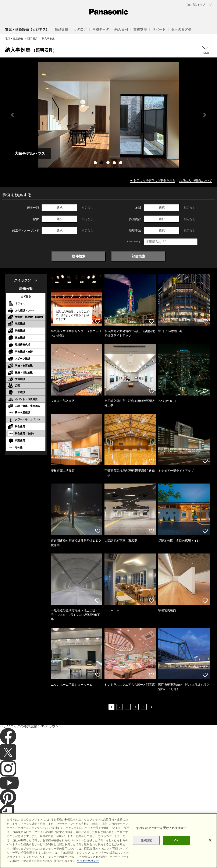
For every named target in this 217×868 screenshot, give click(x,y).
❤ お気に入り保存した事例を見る (153, 180)
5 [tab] (121, 163)
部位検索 (138, 256)
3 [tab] (108, 163)
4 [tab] (115, 163)
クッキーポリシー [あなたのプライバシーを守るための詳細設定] (88, 861)
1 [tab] (96, 163)
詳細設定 (146, 840)
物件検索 (79, 256)
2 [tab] (102, 163)
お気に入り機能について (196, 180)
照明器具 (32, 38)
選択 (60, 208)
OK (177, 840)
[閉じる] (210, 840)
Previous (12, 115)
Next (205, 115)
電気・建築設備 (14, 38)
